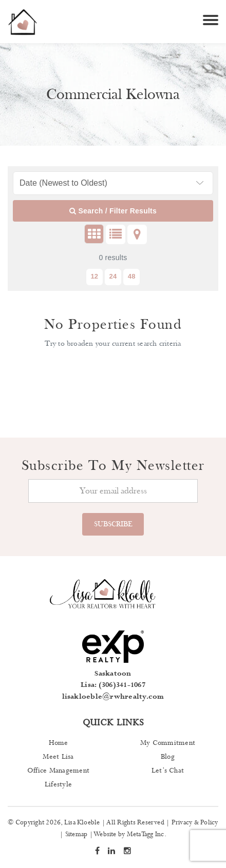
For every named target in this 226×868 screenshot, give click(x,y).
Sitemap (77, 834)
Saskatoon (113, 674)
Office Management (58, 771)
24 (113, 276)
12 (94, 276)
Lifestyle (58, 784)
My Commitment (168, 743)
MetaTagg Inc (146, 834)
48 (132, 276)
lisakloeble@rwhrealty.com (113, 697)
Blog (168, 757)
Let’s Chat (168, 771)
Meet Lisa (58, 757)
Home (59, 743)
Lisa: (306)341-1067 (113, 685)
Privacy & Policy (195, 823)
